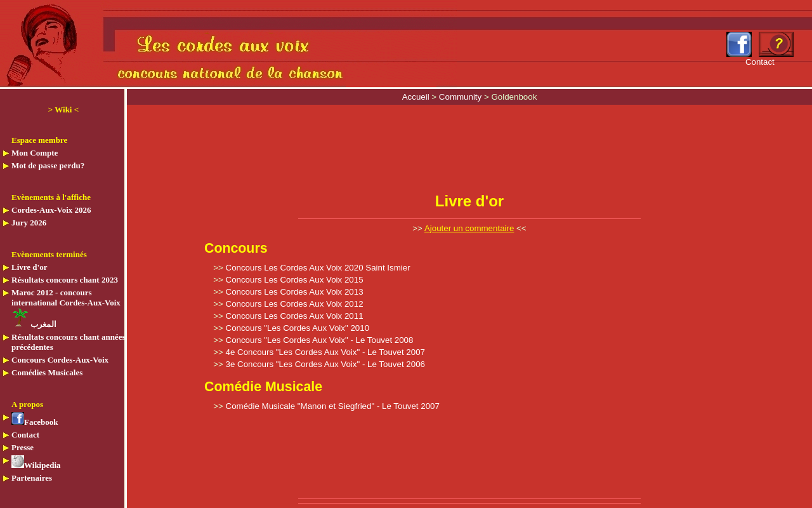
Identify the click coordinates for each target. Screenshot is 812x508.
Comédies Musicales (47, 372)
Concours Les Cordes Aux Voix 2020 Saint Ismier (318, 268)
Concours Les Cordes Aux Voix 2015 (295, 280)
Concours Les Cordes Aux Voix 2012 (295, 304)
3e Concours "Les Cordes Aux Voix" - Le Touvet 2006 (325, 364)
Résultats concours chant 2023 (65, 280)
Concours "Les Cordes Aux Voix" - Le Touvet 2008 (320, 340)
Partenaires (32, 478)
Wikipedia (36, 465)
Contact (25, 435)
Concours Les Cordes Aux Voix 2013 (295, 292)
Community (462, 97)
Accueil (417, 97)
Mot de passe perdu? (48, 165)
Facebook (35, 422)
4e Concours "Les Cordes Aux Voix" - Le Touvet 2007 (325, 352)
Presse (23, 447)
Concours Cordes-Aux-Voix (60, 360)
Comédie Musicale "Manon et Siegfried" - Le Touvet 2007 (333, 406)
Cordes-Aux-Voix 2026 (51, 210)
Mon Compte (35, 153)
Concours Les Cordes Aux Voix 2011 (295, 316)
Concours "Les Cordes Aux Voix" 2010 (298, 328)
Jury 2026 (29, 223)
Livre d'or (29, 267)
